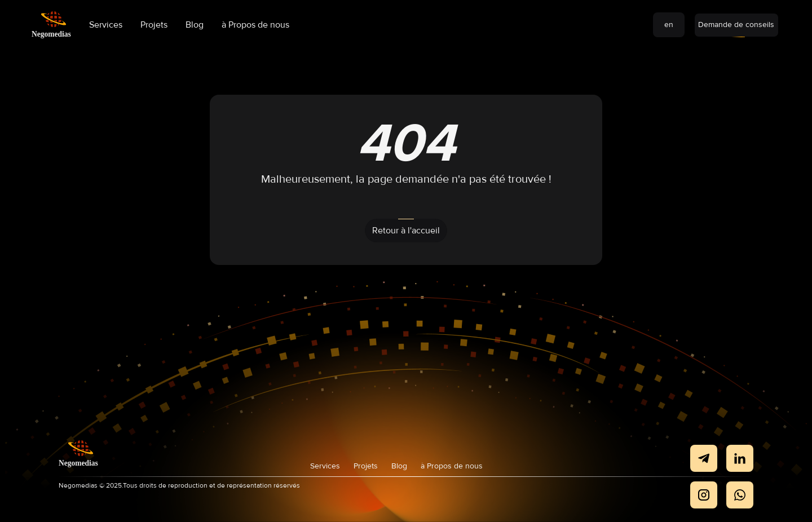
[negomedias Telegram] (704, 458)
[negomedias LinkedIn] (740, 458)
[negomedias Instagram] (704, 495)
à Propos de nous (255, 25)
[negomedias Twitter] (740, 495)
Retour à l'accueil (406, 231)
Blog (195, 25)
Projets (154, 25)
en (669, 25)
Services (106, 25)
